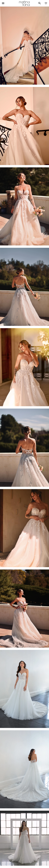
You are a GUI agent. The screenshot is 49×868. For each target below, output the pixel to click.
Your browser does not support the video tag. (25, 838)
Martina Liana (24, 3)
